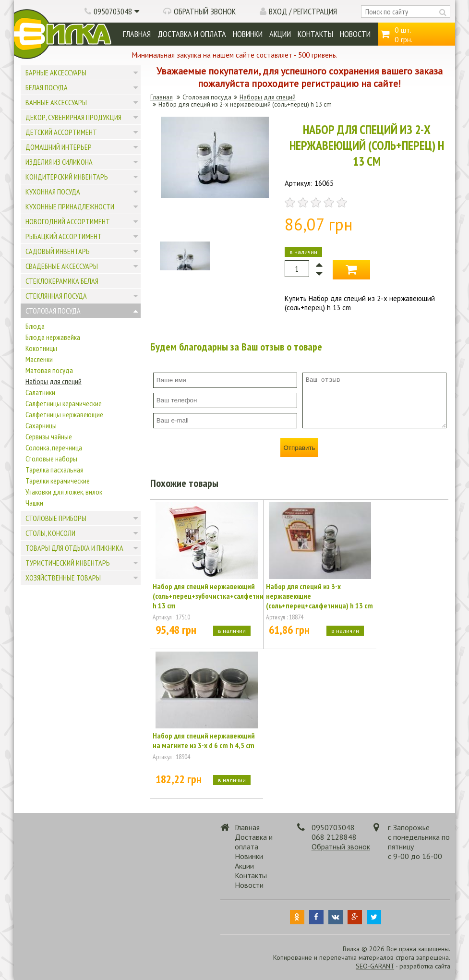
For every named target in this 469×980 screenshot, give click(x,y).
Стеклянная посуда (56, 296)
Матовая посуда (49, 370)
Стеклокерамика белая (62, 281)
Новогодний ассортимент (68, 221)
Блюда (35, 326)
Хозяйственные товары (63, 578)
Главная (137, 34)
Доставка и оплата (192, 34)
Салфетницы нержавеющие (64, 414)
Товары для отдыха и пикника (74, 548)
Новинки (248, 34)
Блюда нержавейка (53, 337)
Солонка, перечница (54, 448)
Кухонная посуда (53, 192)
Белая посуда (47, 87)
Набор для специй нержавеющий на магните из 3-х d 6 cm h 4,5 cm (204, 740)
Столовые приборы (56, 518)
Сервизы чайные (49, 436)
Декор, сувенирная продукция (73, 117)
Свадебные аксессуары (62, 266)
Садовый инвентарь (58, 251)
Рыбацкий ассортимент (64, 236)
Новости (355, 34)
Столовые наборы (51, 459)
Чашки (34, 503)
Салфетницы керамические (64, 403)
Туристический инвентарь (68, 563)
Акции (280, 34)
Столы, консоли (50, 533)
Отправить (299, 448)
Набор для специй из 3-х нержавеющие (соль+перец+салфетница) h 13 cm (319, 596)
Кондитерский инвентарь (67, 177)
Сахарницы (41, 425)
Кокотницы (41, 348)
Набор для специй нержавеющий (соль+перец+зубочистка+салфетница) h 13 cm (207, 596)
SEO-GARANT (375, 966)
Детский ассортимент (61, 132)
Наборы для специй (54, 381)
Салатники (40, 392)
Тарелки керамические (58, 481)
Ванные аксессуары (56, 102)
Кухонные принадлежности (70, 206)
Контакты (315, 34)
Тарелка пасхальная (54, 470)
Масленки (39, 359)
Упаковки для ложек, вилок (64, 492)
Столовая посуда (53, 311)
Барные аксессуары (56, 73)
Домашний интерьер (59, 147)
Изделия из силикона (59, 162)
